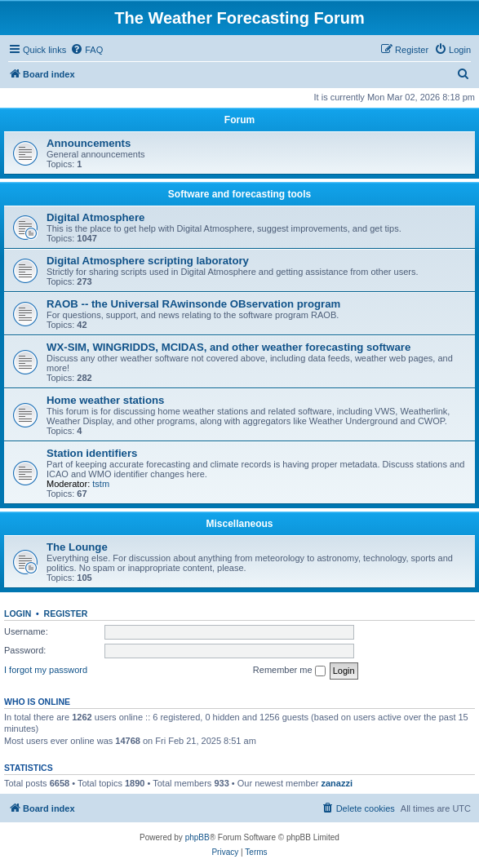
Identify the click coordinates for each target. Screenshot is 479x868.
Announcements (89, 143)
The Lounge (77, 547)
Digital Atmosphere (95, 217)
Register (66, 613)
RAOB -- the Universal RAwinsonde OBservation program (193, 304)
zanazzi (337, 783)
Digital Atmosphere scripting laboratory (148, 261)
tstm (101, 484)
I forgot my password (46, 670)
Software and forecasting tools (239, 194)
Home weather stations (105, 400)
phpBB (197, 837)
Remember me (289, 671)
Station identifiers (92, 453)
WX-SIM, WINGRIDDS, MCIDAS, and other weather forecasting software (228, 347)
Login (18, 613)
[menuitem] (86, 50)
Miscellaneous (239, 524)
